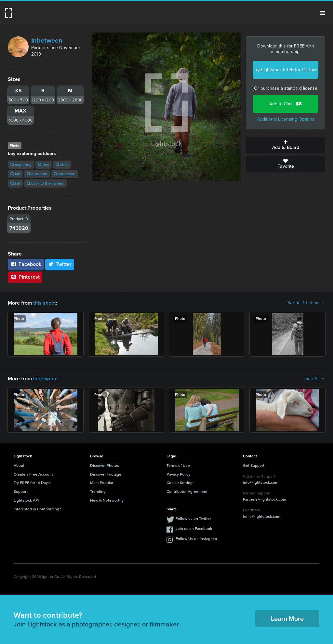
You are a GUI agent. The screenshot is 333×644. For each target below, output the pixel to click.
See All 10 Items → (306, 303)
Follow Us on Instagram (196, 539)
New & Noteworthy (107, 500)
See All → (315, 379)
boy (44, 164)
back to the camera (46, 183)
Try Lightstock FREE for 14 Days (286, 70)
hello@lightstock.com (262, 517)
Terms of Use (178, 466)
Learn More (287, 619)
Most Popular (102, 483)
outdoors (37, 174)
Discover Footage (106, 474)
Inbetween (47, 40)
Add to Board (286, 145)
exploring (21, 164)
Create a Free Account (33, 474)
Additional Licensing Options (286, 119)
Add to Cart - (286, 104)
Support (21, 492)
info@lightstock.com (261, 482)
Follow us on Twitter (193, 519)
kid (15, 174)
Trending (98, 492)
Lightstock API (26, 500)
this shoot (45, 303)
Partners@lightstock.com (265, 499)
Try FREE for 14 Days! (32, 483)
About (19, 466)
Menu (323, 13)
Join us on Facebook (194, 529)
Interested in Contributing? (37, 509)
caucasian (65, 174)
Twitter (60, 264)
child (62, 164)
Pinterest (25, 277)
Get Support (254, 466)
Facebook (26, 264)
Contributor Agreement (187, 492)
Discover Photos (105, 466)
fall (15, 183)
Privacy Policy (178, 474)
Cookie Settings (180, 483)
